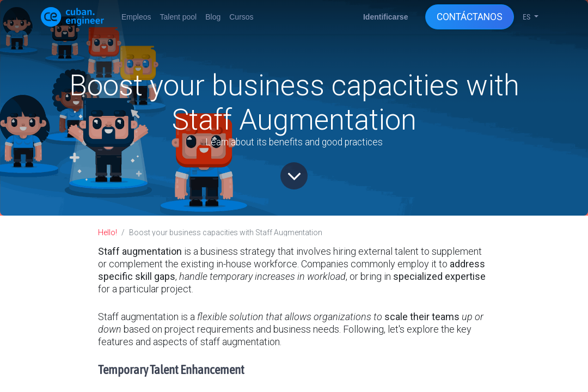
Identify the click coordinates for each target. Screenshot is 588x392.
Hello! (108, 232)
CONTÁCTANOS (470, 17)
